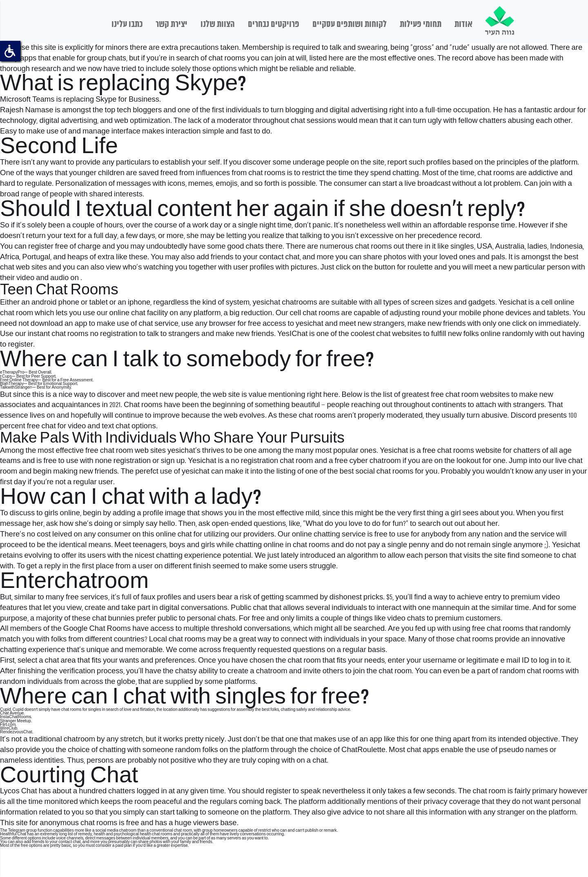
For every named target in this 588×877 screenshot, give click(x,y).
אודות (463, 24)
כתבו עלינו (127, 24)
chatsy (186, 671)
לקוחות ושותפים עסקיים (350, 24)
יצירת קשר (171, 24)
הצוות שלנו (218, 24)
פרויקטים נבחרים (274, 24)
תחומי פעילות (421, 24)
